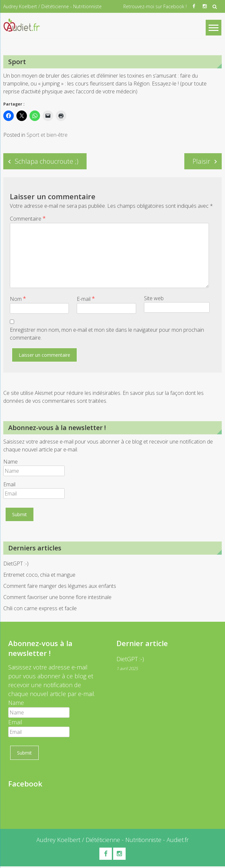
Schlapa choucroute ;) (47, 162)
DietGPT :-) (16, 565)
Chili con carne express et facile (40, 609)
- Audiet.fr (175, 840)
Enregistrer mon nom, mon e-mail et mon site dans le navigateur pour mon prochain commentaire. (107, 335)
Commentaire (28, 219)
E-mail (86, 300)
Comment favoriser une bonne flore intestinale (57, 598)
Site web (154, 299)
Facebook (25, 784)
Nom (18, 300)
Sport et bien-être (47, 135)
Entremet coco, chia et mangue (39, 576)
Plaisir (202, 162)
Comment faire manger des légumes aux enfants (60, 587)
